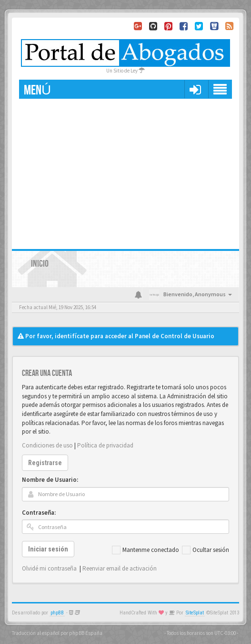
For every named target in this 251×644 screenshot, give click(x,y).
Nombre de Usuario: (50, 480)
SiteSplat (195, 613)
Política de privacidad (105, 445)
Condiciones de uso (47, 445)
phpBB (57, 613)
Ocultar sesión (206, 550)
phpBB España (86, 633)
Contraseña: (39, 513)
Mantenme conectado (146, 550)
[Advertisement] (125, 170)
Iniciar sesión (48, 549)
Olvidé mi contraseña (49, 568)
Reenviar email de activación (120, 568)
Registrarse (45, 463)
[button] (195, 89)
